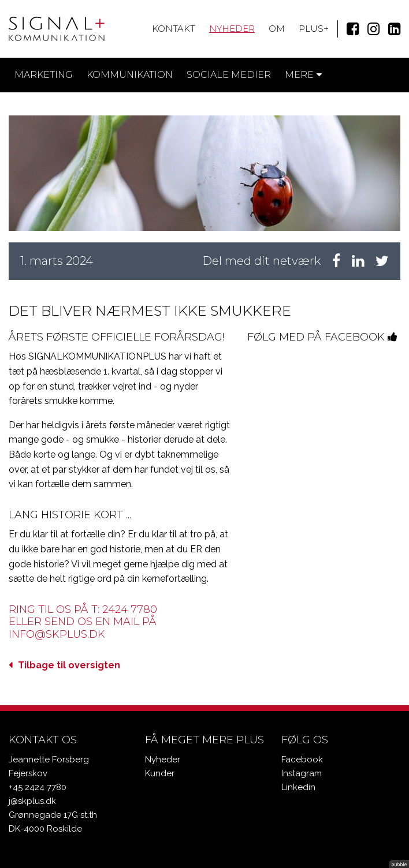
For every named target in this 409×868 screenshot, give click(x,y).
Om (277, 29)
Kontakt (174, 29)
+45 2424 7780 (38, 787)
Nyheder (232, 29)
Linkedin (298, 787)
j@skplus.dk (32, 801)
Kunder (160, 773)
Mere (303, 75)
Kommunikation (130, 75)
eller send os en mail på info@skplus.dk (83, 628)
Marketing (44, 75)
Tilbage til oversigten (69, 665)
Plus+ (314, 29)
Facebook (302, 759)
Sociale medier (229, 75)
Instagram (302, 773)
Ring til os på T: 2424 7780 (83, 609)
